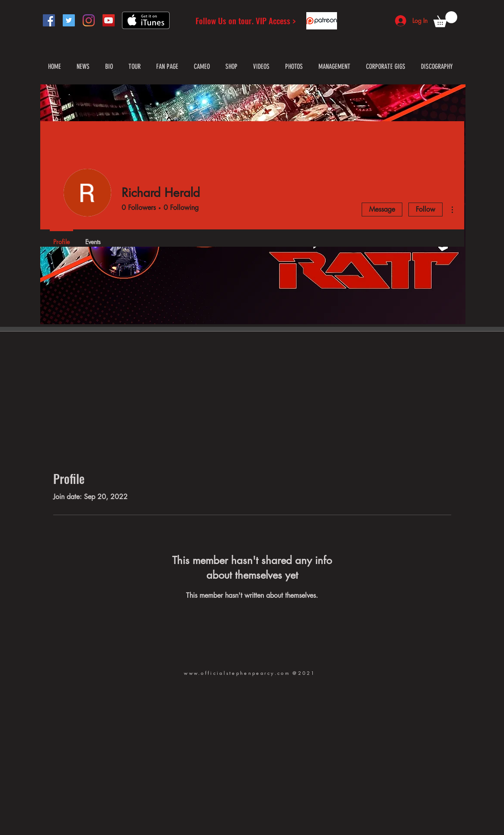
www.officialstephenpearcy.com (237, 673)
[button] (445, 19)
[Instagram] (89, 20)
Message (382, 209)
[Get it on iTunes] (146, 20)
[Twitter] (69, 20)
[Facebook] (49, 20)
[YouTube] (109, 20)
